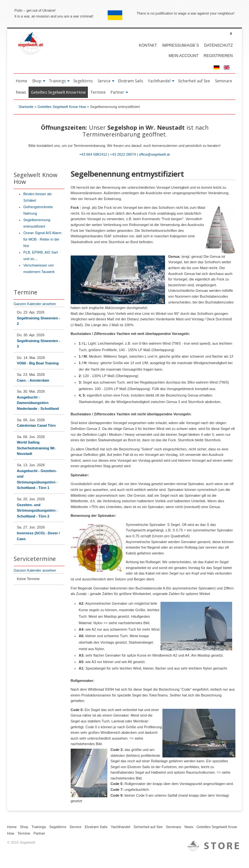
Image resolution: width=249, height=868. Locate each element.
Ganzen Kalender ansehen (35, 304)
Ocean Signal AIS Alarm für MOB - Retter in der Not (42, 239)
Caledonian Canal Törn (36, 425)
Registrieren (218, 56)
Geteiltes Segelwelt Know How (62, 107)
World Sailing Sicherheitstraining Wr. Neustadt (36, 448)
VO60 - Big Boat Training (38, 363)
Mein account (184, 56)
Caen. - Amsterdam (33, 380)
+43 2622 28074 (123, 154)
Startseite (26, 107)
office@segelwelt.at (154, 154)
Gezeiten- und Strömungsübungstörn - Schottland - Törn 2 (37, 511)
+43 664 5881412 (93, 154)
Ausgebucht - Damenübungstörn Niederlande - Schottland (38, 403)
